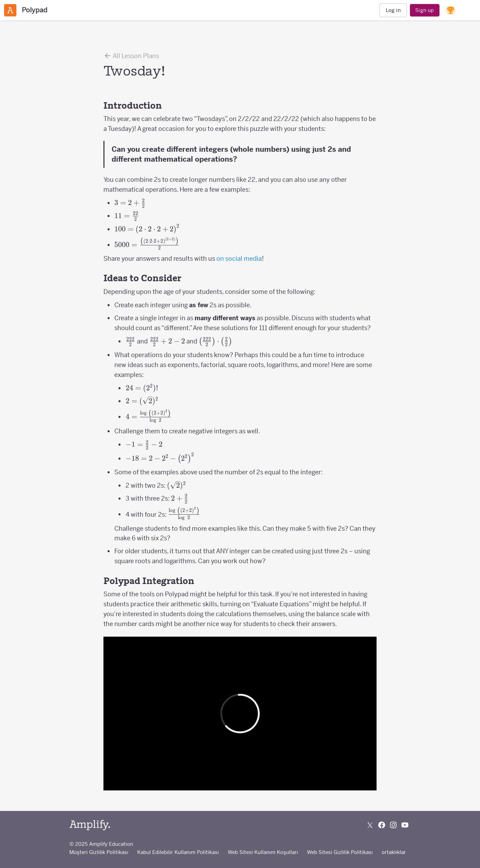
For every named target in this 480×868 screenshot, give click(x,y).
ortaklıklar (394, 852)
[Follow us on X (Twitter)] (370, 825)
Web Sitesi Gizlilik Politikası (340, 852)
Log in (393, 10)
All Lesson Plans (131, 56)
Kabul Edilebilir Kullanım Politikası (178, 852)
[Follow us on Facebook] (382, 825)
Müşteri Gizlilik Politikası (99, 852)
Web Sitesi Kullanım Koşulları (263, 852)
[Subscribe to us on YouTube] (405, 825)
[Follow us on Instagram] (393, 825)
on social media (239, 259)
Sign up (425, 10)
